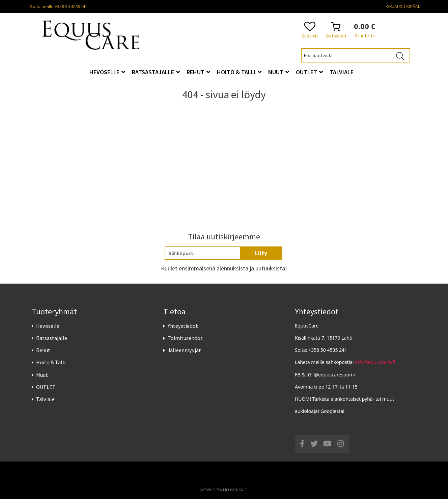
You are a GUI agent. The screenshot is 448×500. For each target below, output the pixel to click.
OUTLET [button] (309, 72)
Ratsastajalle (52, 339)
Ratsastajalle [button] (156, 72)
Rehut (43, 351)
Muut (42, 375)
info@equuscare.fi (375, 363)
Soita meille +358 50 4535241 (59, 6)
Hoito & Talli (51, 363)
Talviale (45, 400)
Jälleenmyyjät (184, 351)
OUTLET (46, 388)
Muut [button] (279, 72)
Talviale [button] (342, 72)
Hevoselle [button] (107, 72)
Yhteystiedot (183, 326)
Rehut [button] (198, 72)
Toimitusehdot (185, 339)
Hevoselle (48, 326)
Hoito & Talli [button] (239, 72)
